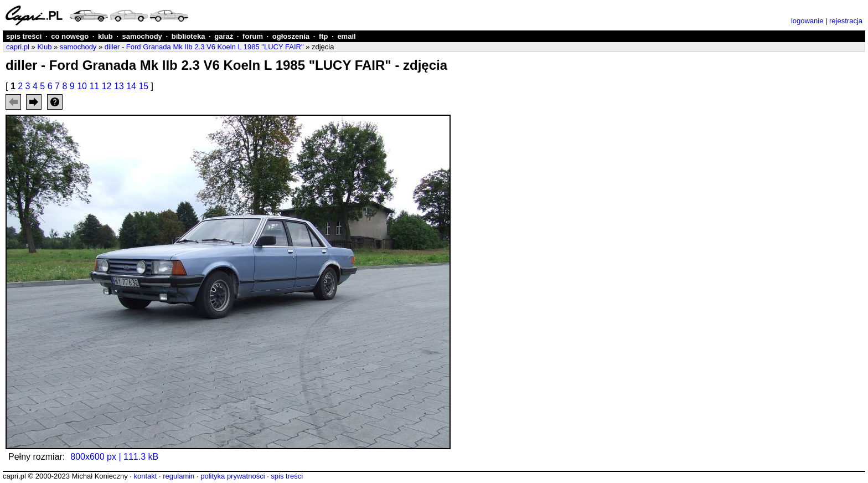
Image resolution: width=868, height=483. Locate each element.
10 (82, 86)
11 (94, 86)
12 (107, 86)
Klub (44, 47)
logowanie (807, 21)
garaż (224, 36)
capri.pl (18, 47)
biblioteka (188, 36)
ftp (324, 36)
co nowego (70, 36)
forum (253, 36)
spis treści (24, 36)
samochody (142, 36)
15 (143, 86)
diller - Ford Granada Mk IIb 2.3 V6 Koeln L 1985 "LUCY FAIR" (204, 47)
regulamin (179, 476)
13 (119, 86)
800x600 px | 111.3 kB (114, 457)
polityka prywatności (232, 476)
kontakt (145, 476)
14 (131, 86)
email (346, 36)
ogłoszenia (291, 36)
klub (105, 36)
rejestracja (846, 21)
